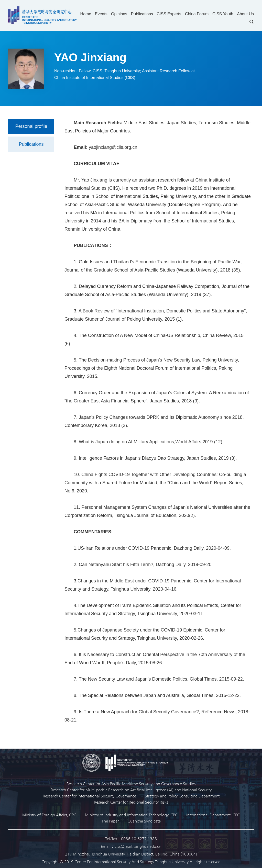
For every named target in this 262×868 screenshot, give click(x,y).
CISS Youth (223, 14)
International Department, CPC (213, 815)
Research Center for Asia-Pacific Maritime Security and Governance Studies (131, 784)
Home (86, 14)
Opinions (119, 14)
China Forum (197, 14)
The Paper (110, 821)
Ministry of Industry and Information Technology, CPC (131, 815)
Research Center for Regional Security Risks (131, 802)
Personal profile (31, 126)
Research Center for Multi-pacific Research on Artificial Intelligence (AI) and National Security (131, 790)
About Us (245, 14)
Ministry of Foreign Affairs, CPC (49, 815)
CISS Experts (169, 14)
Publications (142, 14)
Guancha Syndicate (144, 821)
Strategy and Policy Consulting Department (182, 796)
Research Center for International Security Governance (89, 796)
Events (101, 14)
